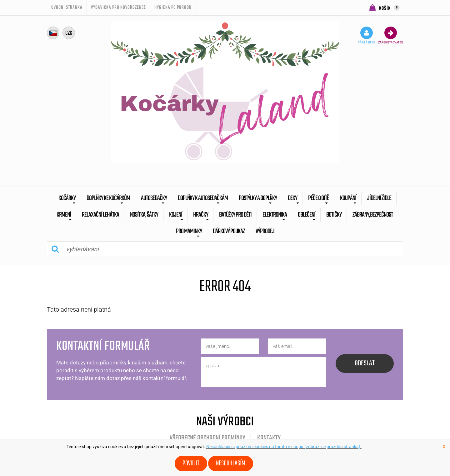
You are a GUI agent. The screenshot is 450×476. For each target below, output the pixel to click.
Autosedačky (154, 198)
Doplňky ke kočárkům (108, 198)
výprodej (265, 231)
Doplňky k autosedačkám (203, 198)
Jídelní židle (379, 198)
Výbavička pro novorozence (118, 8)
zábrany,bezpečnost (373, 215)
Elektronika (275, 215)
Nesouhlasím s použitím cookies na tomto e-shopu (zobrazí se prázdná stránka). (284, 447)
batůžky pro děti (235, 215)
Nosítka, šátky (144, 215)
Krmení (64, 215)
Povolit (191, 463)
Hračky (201, 215)
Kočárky (67, 198)
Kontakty (269, 438)
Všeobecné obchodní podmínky (207, 438)
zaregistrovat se (391, 35)
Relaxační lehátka (100, 215)
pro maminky (189, 231)
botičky (334, 215)
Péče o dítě (319, 198)
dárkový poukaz (229, 231)
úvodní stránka (67, 8)
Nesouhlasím (231, 463)
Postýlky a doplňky (258, 198)
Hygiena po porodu (173, 8)
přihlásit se (366, 35)
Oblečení (307, 215)
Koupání (348, 198)
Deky (292, 198)
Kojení (176, 215)
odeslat (365, 363)
